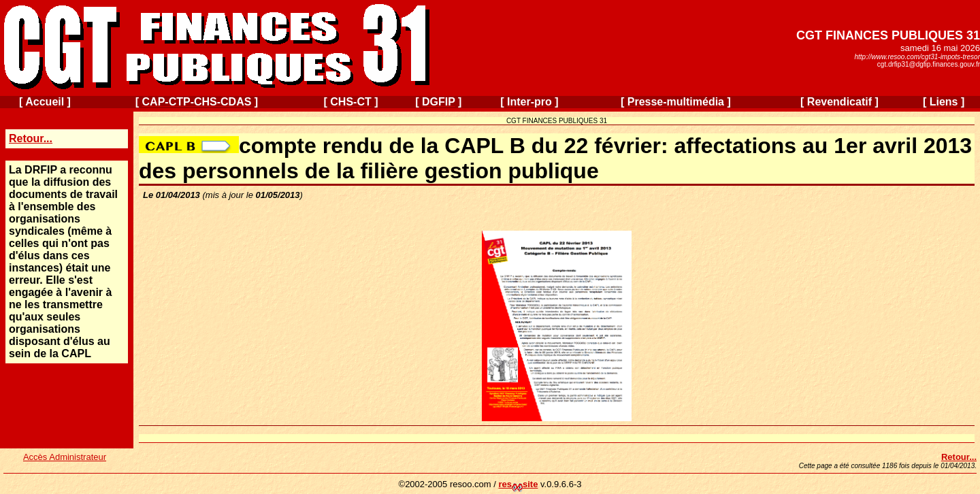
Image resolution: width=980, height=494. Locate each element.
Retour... (31, 138)
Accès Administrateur (65, 457)
